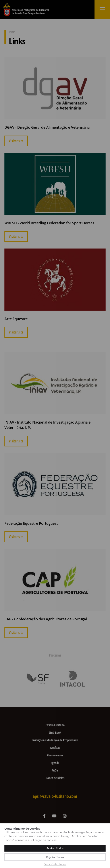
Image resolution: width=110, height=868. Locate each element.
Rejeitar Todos (55, 857)
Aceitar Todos (55, 848)
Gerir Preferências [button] (55, 864)
